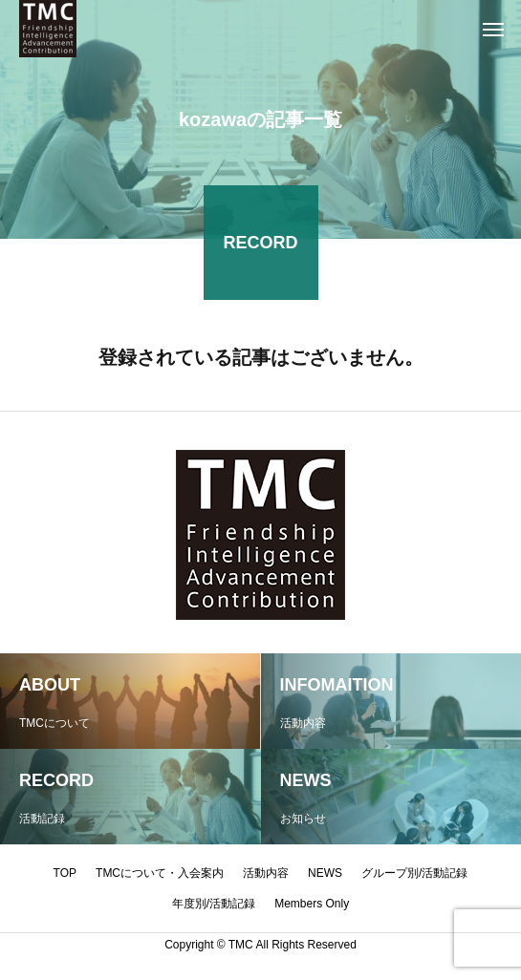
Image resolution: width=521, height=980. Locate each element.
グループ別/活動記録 (414, 873)
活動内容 (266, 873)
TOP (65, 873)
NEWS (325, 873)
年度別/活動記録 (214, 904)
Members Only (312, 904)
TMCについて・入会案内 (160, 873)
